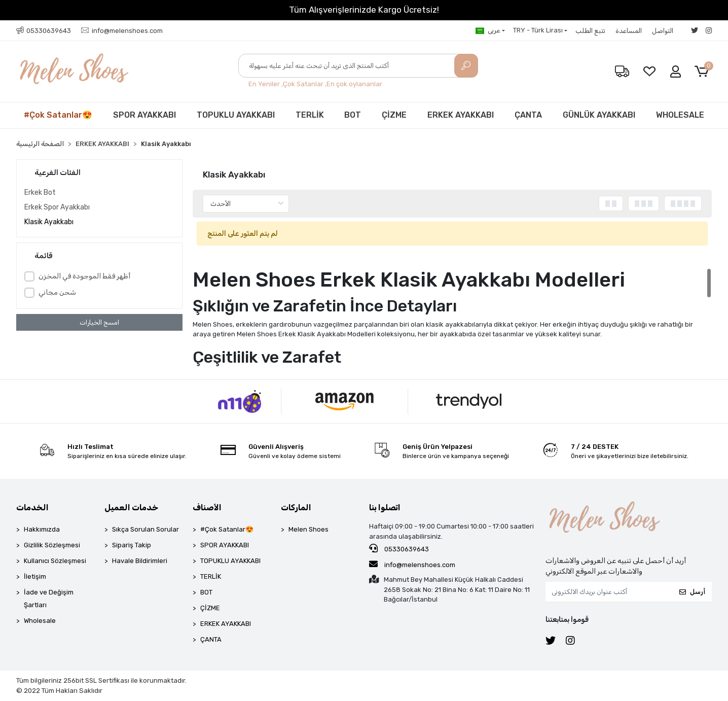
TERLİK (310, 115)
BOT (353, 115)
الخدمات (32, 507)
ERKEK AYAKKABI (461, 115)
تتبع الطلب (590, 31)
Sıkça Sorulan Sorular (145, 529)
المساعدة (629, 31)
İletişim (35, 576)
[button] (703, 72)
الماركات (296, 507)
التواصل (663, 31)
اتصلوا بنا (385, 507)
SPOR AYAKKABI (144, 115)
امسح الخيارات (99, 322)
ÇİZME (394, 115)
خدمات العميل (131, 507)
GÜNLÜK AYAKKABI (599, 115)
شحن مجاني (57, 292)
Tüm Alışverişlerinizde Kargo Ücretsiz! (364, 10)
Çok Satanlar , (305, 84)
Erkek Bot (40, 192)
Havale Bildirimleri (140, 561)
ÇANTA (528, 115)
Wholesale (40, 621)
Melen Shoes (308, 529)
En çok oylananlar (354, 84)
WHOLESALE (680, 115)
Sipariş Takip (132, 545)
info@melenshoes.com (412, 564)
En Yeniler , (266, 84)
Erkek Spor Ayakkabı (57, 207)
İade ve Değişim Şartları (49, 599)
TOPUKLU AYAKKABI (236, 115)
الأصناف (207, 507)
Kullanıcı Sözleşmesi (55, 561)
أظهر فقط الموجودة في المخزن (84, 276)
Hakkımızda (42, 529)
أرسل (692, 592)
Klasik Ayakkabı (49, 222)
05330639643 (399, 548)
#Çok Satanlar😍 (58, 115)
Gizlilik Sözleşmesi (52, 545)
